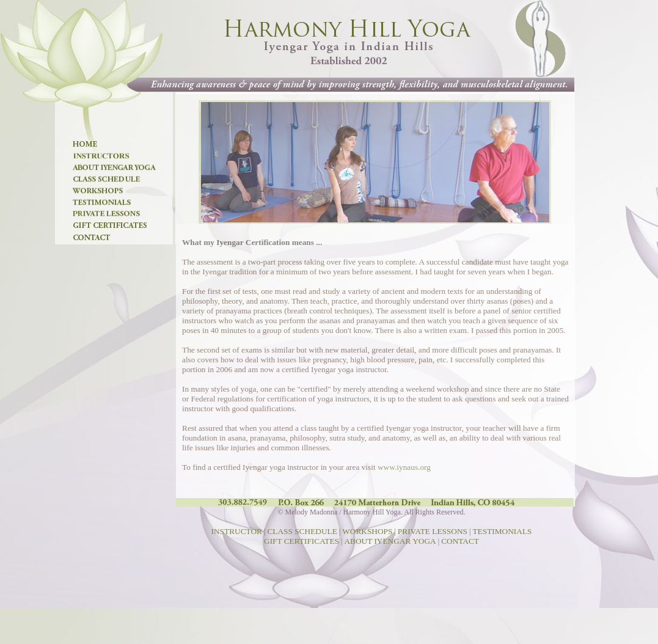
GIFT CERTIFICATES (302, 541)
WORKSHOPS (367, 531)
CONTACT (460, 541)
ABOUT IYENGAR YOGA (390, 541)
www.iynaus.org (404, 467)
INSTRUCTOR (237, 531)
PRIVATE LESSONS (433, 531)
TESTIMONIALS (502, 531)
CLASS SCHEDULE (302, 531)
